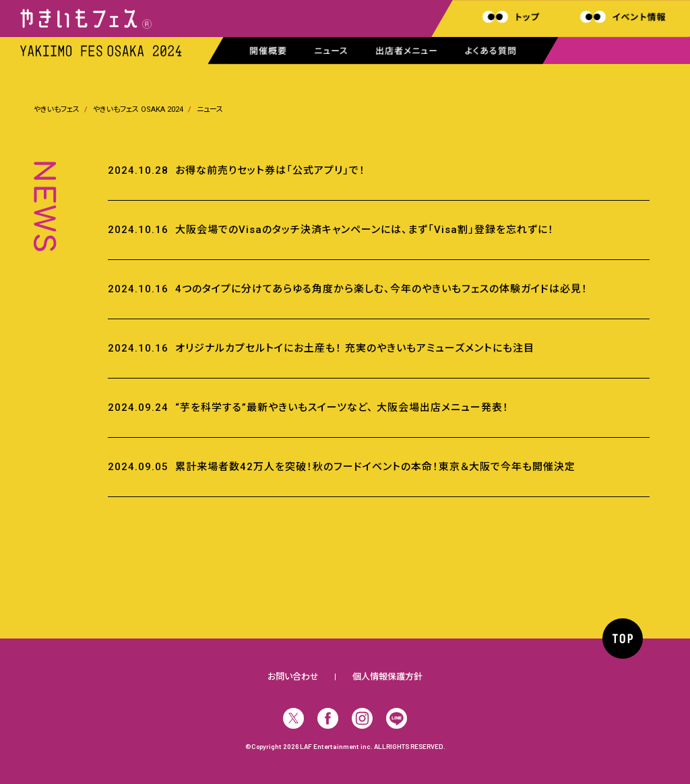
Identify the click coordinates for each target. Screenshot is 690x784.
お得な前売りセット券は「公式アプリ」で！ (270, 170)
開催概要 (268, 51)
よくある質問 (491, 51)
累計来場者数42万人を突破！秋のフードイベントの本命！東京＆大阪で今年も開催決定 (375, 467)
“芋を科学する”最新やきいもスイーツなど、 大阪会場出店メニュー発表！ (342, 407)
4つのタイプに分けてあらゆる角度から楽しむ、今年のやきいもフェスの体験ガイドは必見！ (381, 289)
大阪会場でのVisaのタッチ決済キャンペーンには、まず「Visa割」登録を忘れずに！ (365, 230)
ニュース (331, 51)
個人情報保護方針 (387, 677)
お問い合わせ (293, 677)
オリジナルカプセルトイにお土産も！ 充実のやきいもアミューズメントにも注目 (355, 348)
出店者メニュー (407, 51)
